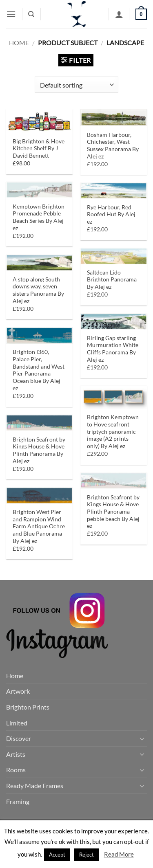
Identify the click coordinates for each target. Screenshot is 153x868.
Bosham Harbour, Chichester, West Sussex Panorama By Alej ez (113, 146)
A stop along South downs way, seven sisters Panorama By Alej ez (38, 290)
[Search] (31, 14)
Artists (16, 754)
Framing (18, 801)
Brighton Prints (28, 707)
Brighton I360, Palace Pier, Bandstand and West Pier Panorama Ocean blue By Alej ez (39, 370)
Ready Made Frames (35, 786)
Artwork (18, 691)
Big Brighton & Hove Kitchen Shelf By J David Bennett (39, 148)
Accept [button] (57, 855)
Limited (17, 723)
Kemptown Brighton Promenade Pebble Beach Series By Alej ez (39, 217)
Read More (119, 854)
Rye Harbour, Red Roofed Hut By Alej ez (111, 214)
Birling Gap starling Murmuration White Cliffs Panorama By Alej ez (113, 349)
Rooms (16, 770)
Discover (19, 738)
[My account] (119, 14)
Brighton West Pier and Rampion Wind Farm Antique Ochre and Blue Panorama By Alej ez (39, 526)
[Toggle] (142, 738)
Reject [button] (86, 855)
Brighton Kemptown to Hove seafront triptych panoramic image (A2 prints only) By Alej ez (113, 432)
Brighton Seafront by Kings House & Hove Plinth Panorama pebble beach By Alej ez (113, 512)
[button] (11, 14)
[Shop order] (76, 85)
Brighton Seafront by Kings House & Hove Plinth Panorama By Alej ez (39, 450)
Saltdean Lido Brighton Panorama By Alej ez (112, 280)
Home (19, 43)
